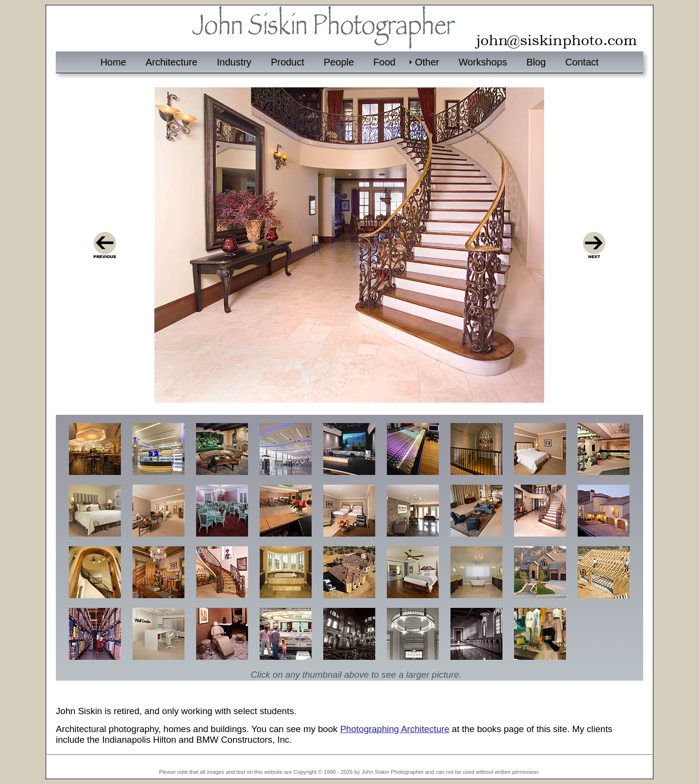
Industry (234, 62)
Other (427, 62)
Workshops (483, 62)
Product (288, 62)
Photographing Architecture (395, 729)
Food (384, 62)
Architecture (172, 62)
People (339, 62)
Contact (582, 62)
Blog (536, 62)
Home (113, 62)
